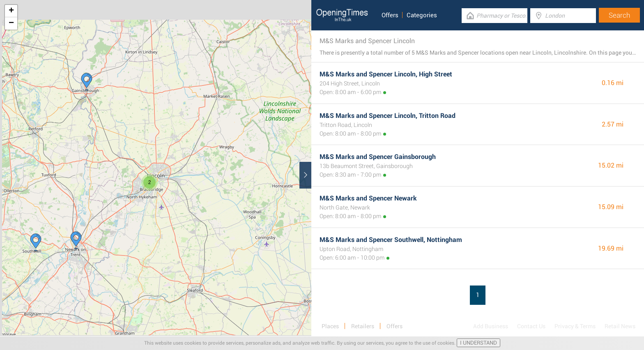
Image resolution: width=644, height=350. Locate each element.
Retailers (363, 326)
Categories (422, 15)
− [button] (11, 23)
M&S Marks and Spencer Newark (368, 198)
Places (330, 326)
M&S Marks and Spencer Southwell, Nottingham (391, 240)
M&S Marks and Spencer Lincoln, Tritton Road (388, 116)
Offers (390, 15)
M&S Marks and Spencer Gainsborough (378, 157)
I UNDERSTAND (478, 343)
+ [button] (11, 11)
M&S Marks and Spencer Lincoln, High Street (386, 74)
